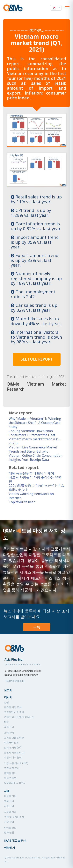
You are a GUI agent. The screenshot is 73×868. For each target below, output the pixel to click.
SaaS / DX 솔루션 (15, 840)
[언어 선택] (56, 8)
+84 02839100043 (14, 681)
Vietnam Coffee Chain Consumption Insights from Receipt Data (36, 457)
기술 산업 (9, 821)
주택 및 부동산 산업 (14, 816)
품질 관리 (9, 727)
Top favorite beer (22, 501)
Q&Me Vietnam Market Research (36, 386)
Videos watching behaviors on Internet (32, 495)
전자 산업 (9, 832)
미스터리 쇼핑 (11, 742)
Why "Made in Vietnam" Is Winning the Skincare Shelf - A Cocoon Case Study (36, 422)
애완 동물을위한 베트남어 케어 (31, 473)
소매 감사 (9, 732)
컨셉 (6, 702)
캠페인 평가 (10, 773)
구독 (37, 627)
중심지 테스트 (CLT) (14, 752)
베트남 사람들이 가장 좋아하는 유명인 (35, 479)
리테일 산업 (10, 827)
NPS (6, 722)
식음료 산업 (10, 812)
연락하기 (10, 847)
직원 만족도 (10, 778)
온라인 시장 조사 (13, 707)
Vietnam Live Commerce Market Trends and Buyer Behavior (33, 449)
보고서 (8, 690)
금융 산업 (9, 805)
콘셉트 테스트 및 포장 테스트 (19, 717)
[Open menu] (67, 8)
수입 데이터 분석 (13, 757)
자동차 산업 (10, 796)
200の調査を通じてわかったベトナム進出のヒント (36, 487)
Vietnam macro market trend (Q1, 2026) (35, 441)
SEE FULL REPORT (37, 359)
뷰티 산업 (9, 801)
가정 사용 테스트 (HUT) (16, 763)
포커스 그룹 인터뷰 (14, 737)
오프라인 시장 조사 (14, 712)
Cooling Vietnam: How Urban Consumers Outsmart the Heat (32, 432)
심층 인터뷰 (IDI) (13, 747)
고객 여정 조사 (12, 768)
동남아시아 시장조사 (15, 783)
